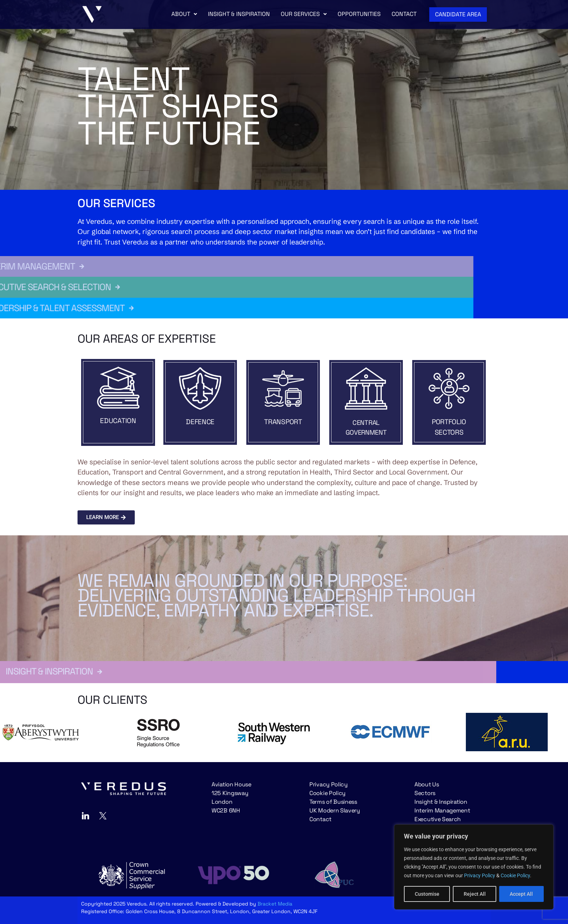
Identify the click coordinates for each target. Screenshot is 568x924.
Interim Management (442, 810)
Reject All (475, 894)
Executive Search (438, 819)
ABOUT (184, 14)
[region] (474, 867)
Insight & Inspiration (441, 802)
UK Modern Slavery (335, 810)
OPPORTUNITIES (359, 14)
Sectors (425, 793)
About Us (427, 784)
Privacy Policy (480, 876)
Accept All (522, 894)
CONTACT (404, 14)
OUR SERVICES (304, 14)
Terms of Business (333, 802)
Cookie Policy (515, 876)
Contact (320, 819)
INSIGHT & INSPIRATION (239, 14)
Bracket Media (275, 904)
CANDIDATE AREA (458, 14)
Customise (427, 894)
